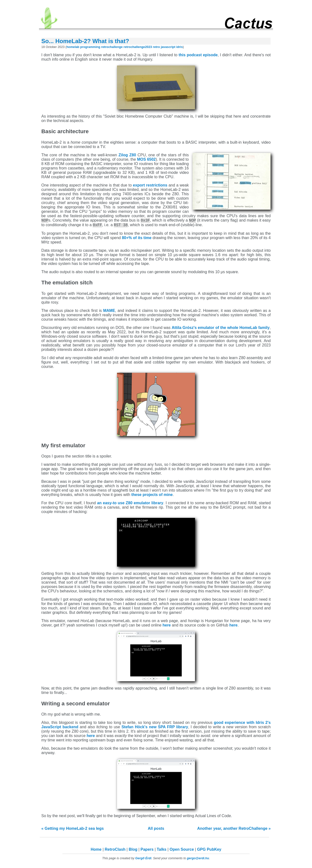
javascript (168, 47)
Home (96, 851)
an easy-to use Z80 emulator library (130, 504)
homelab (73, 47)
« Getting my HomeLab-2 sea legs (73, 830)
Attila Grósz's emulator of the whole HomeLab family (221, 329)
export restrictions (150, 185)
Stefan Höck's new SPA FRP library (155, 728)
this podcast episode (198, 55)
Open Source (182, 851)
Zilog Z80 (127, 155)
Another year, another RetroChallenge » (234, 830)
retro (156, 47)
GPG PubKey (209, 851)
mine (168, 496)
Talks (162, 851)
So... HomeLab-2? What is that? (85, 41)
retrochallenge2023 (138, 47)
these (136, 496)
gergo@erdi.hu (198, 860)
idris (180, 47)
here (167, 627)
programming (90, 47)
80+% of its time (137, 239)
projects (150, 496)
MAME (109, 312)
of (161, 496)
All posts (156, 830)
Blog (133, 851)
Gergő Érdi (143, 860)
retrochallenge (112, 47)
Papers (147, 851)
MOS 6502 (146, 159)
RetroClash (115, 851)
